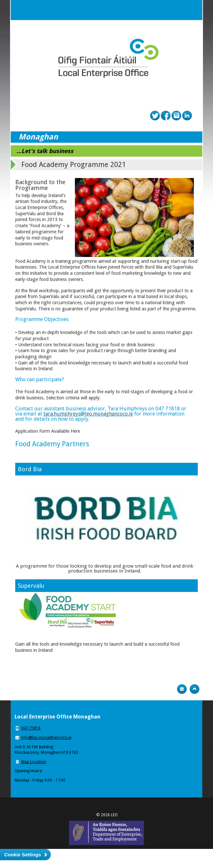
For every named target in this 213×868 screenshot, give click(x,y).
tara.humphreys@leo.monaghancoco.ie (88, 414)
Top (195, 689)
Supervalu (31, 586)
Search (179, 10)
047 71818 (31, 728)
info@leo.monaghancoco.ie (46, 738)
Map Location (34, 762)
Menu (192, 10)
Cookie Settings (23, 855)
